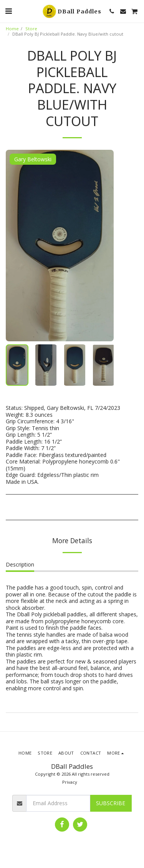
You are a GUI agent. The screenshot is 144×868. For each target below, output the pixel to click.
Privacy (70, 782)
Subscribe (111, 803)
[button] (8, 11)
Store (31, 29)
